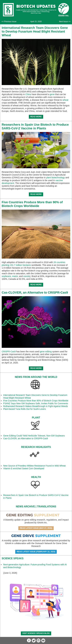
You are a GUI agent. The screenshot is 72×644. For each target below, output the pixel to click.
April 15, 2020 (36, 22)
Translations (47, 507)
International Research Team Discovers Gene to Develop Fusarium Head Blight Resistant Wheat (35, 31)
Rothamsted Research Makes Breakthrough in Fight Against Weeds (36, 406)
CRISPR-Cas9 (9, 352)
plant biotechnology (56, 178)
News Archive (25, 507)
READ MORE (36, 117)
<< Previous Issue (9, 22)
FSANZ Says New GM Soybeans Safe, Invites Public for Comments (36, 403)
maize (15, 276)
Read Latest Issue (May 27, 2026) (36, 528)
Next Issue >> (65, 22)
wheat (65, 100)
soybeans (6, 276)
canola (26, 276)
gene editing (46, 352)
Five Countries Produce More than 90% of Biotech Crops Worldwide (36, 401)
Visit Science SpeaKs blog (36, 633)
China (28, 94)
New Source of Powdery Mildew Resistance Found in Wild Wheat (34, 466)
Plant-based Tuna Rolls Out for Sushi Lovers (25, 409)
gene (52, 94)
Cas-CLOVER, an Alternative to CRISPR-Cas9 (35, 292)
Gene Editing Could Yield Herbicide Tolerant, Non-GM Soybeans (34, 436)
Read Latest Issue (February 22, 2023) (36, 552)
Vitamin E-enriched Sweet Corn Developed (24, 468)
